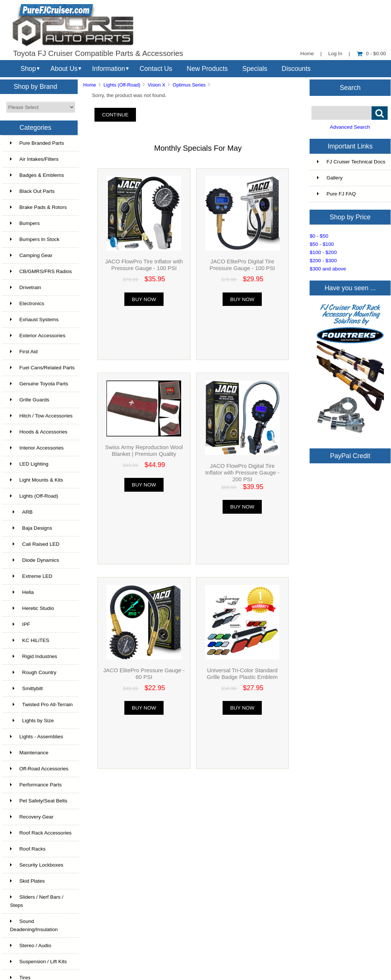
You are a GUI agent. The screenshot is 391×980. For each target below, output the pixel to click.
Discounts (296, 69)
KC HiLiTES (30, 640)
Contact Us (156, 69)
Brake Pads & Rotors (38, 207)
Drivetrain (26, 287)
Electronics (27, 303)
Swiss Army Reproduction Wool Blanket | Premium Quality (144, 450)
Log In (335, 54)
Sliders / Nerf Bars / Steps (37, 901)
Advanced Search (350, 127)
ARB (21, 512)
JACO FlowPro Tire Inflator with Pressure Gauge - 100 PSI (144, 265)
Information (109, 69)
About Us (64, 69)
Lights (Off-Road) (122, 85)
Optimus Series (189, 85)
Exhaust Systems (34, 320)
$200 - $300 (323, 261)
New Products (207, 69)
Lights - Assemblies (37, 737)
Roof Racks (28, 849)
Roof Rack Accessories (41, 833)
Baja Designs (31, 528)
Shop (28, 69)
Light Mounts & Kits (37, 480)
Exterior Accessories (38, 336)
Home (307, 54)
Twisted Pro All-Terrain (41, 705)
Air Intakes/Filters (34, 159)
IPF (20, 624)
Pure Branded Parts (37, 143)
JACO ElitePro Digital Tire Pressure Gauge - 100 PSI (242, 265)
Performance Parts (36, 785)
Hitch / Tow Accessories (41, 416)
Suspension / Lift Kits (38, 962)
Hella (22, 592)
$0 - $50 (319, 236)
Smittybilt (27, 688)
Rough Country (33, 672)
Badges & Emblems (37, 175)
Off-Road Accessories (39, 769)
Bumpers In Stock (35, 239)
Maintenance (29, 753)
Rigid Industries (34, 656)
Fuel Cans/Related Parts (42, 368)
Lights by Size (32, 721)
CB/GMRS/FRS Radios (41, 271)
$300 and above (328, 269)
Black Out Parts (32, 191)
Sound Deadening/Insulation (34, 925)
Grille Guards (30, 400)
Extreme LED (31, 576)
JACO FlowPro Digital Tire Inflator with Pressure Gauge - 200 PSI (242, 472)
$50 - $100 (322, 244)
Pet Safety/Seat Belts (39, 801)
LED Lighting (29, 464)
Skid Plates (27, 881)
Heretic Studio (32, 608)
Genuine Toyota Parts (39, 384)
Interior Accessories (37, 448)
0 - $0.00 (371, 54)
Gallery (330, 178)
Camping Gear (31, 255)
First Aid (24, 352)
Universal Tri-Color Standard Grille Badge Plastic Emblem (242, 674)
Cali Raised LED (35, 544)
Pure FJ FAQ (336, 194)
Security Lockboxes (37, 865)
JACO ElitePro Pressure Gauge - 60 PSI (144, 674)
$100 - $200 (323, 252)
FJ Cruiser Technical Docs (351, 162)
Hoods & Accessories (39, 432)
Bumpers (25, 223)
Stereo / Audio (31, 945)
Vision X (156, 85)
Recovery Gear (32, 817)
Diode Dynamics (35, 560)
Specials (255, 69)
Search (350, 87)
